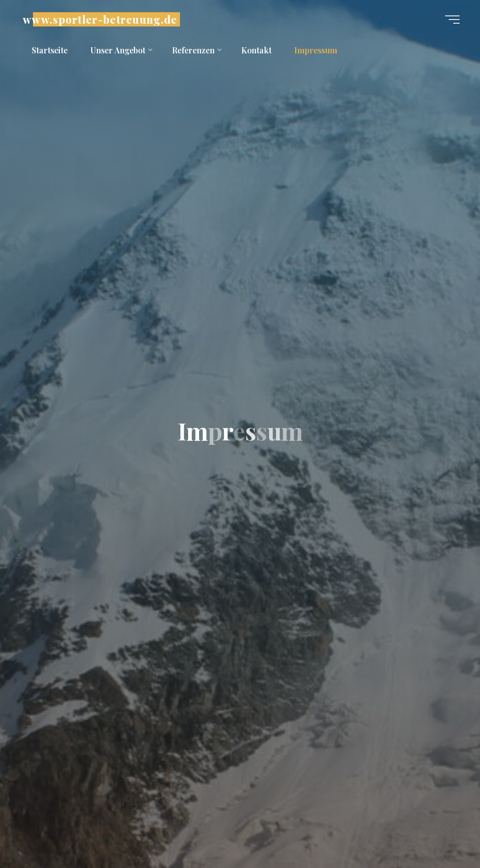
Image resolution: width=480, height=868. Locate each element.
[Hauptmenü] (452, 20)
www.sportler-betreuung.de (100, 19)
